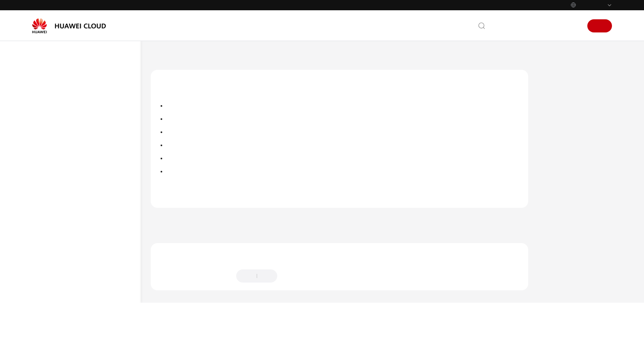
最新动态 (52, 100)
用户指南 (52, 159)
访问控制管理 (183, 184)
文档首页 (162, 57)
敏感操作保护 (183, 198)
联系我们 (506, 26)
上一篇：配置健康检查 (186, 246)
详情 (256, 341)
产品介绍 (52, 115)
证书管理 (177, 171)
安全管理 (67, 292)
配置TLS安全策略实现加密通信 (205, 145)
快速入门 (52, 145)
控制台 (551, 26)
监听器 (65, 233)
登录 (572, 26)
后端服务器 (70, 263)
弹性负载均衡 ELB (206, 57)
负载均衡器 (70, 218)
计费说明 (52, 130)
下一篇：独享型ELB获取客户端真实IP (538, 246)
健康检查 (67, 277)
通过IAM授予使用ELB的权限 (90, 203)
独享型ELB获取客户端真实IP (96, 311)
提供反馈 (297, 301)
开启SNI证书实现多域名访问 (202, 158)
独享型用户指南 (67, 174)
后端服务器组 (73, 248)
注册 (600, 26)
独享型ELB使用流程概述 (85, 189)
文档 (530, 26)
